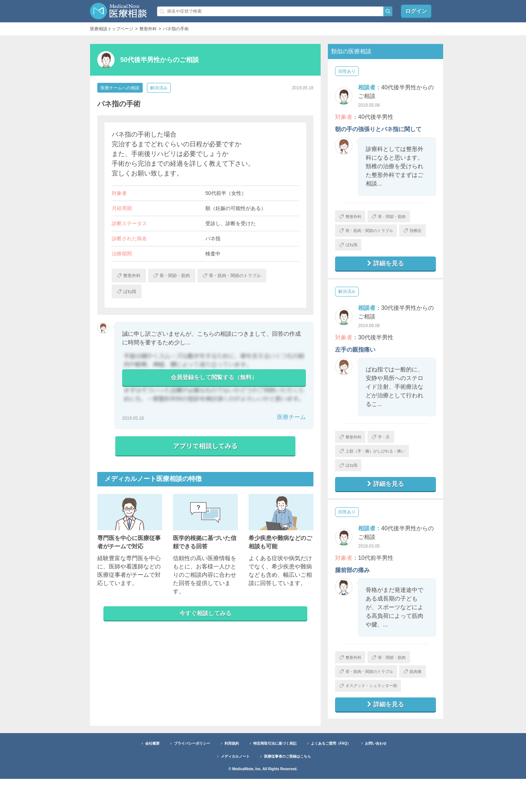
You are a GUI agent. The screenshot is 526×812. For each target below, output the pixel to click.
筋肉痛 (350, 701)
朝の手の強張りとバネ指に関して (378, 129)
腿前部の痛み (352, 582)
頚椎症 (350, 249)
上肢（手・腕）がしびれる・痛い (376, 459)
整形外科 (352, 217)
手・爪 (386, 443)
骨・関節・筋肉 (395, 217)
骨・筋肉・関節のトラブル (369, 233)
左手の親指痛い (355, 355)
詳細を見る (385, 269)
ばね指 (382, 249)
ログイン (416, 11)
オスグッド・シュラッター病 (372, 717)
